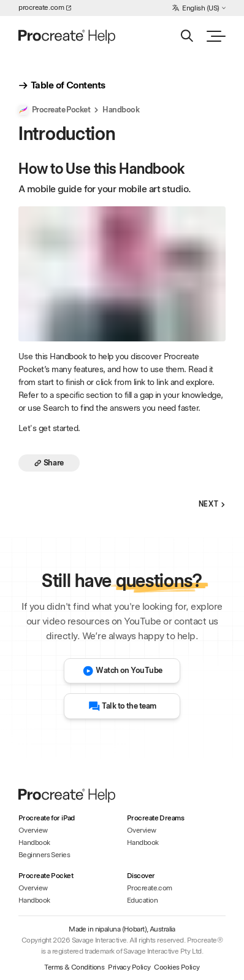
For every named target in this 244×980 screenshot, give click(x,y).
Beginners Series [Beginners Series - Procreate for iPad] (44, 855)
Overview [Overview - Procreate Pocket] (33, 888)
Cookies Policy (177, 967)
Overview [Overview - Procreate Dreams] (142, 830)
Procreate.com (150, 888)
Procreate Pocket (54, 110)
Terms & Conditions (74, 967)
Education (142, 900)
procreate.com (45, 7)
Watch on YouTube (122, 671)
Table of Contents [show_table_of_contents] (62, 85)
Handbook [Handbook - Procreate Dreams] (143, 842)
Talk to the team (122, 706)
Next (212, 504)
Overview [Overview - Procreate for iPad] (33, 830)
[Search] (187, 36)
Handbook (121, 110)
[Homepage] (68, 36)
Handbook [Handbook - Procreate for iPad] (34, 842)
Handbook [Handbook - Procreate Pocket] (34, 900)
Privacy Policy (129, 967)
